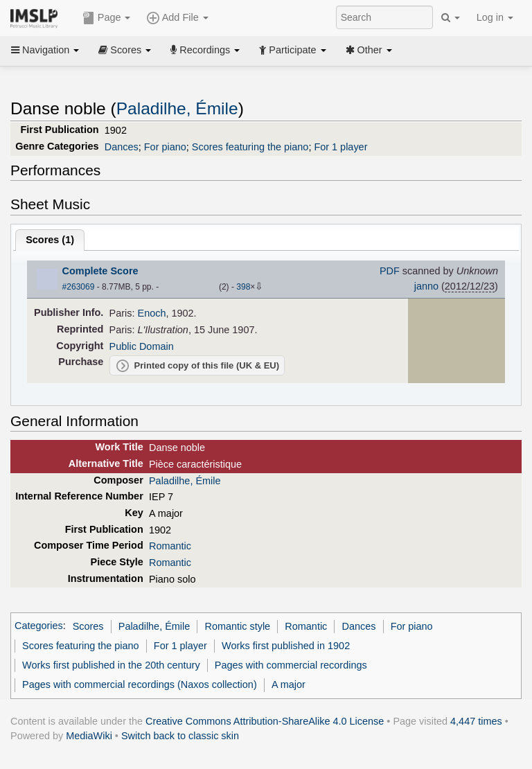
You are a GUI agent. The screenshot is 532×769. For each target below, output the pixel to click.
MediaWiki (89, 736)
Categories (39, 626)
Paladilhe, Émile (177, 108)
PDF (390, 271)
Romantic (170, 546)
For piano (165, 147)
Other (369, 50)
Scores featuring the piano (250, 147)
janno (426, 286)
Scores (125, 50)
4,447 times (476, 721)
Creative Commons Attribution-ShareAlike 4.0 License (265, 721)
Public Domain (142, 346)
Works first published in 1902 (286, 646)
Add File (177, 18)
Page (107, 18)
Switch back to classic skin (180, 736)
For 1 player (340, 147)
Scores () (50, 240)
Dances (122, 147)
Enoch (152, 313)
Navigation (45, 50)
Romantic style (237, 626)
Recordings (205, 50)
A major (289, 684)
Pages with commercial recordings (291, 665)
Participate (292, 50)
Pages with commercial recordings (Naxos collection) (140, 684)
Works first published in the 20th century (111, 665)
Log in (495, 17)
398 (243, 287)
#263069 (79, 287)
